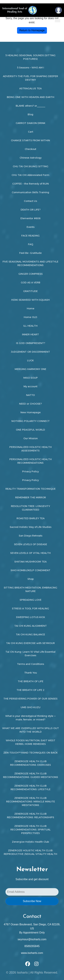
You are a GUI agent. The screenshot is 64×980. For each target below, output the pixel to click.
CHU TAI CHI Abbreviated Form (30, 175)
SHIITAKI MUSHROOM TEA (30, 562)
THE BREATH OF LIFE (31, 681)
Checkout (30, 149)
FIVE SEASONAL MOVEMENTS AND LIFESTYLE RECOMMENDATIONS (30, 263)
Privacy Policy (30, 471)
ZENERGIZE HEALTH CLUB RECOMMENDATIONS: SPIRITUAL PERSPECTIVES (31, 830)
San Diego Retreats (31, 536)
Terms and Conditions (31, 664)
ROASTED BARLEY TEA (31, 518)
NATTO (30, 395)
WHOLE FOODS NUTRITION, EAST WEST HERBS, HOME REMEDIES (31, 742)
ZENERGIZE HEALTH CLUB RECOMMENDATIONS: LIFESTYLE (31, 788)
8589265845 (32, 946)
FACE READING (30, 236)
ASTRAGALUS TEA (30, 88)
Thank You (31, 673)
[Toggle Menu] (58, 20)
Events (31, 227)
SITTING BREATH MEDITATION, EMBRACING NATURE (30, 589)
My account (30, 386)
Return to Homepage (32, 30)
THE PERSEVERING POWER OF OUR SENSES (30, 699)
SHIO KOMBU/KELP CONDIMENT (30, 570)
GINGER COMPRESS (31, 274)
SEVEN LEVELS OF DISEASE (31, 544)
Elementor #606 (30, 218)
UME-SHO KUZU (31, 707)
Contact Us (30, 201)
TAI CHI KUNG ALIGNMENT (31, 626)
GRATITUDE (30, 291)
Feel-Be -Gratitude (30, 253)
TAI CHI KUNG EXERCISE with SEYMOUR (30, 643)
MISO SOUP (31, 378)
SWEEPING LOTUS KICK (31, 617)
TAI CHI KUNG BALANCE (30, 634)
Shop (31, 579)
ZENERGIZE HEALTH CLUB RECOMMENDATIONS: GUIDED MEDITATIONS (31, 775)
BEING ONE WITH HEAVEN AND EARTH (31, 97)
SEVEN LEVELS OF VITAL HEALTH (30, 553)
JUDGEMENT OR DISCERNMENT (30, 352)
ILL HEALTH (30, 326)
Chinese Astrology (31, 158)
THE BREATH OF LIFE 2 (30, 690)
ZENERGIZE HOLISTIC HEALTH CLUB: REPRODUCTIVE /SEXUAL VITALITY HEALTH (30, 852)
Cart (31, 132)
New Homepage (31, 412)
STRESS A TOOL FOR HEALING (30, 609)
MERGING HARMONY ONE (30, 369)
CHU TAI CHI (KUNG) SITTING (31, 166)
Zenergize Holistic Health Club (30, 842)
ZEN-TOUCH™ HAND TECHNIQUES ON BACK (31, 753)
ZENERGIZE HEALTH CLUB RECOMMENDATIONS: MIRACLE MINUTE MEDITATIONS (31, 802)
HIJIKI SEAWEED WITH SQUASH (30, 300)
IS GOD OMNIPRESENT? (31, 343)
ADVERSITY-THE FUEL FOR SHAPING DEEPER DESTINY (30, 78)
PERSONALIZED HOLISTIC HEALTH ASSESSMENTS (31, 449)
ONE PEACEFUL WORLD (30, 430)
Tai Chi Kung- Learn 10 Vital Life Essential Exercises (30, 654)
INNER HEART (30, 334)
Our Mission (31, 438)
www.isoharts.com (32, 953)
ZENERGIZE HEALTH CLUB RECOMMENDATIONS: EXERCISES (30, 763)
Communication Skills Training (30, 192)
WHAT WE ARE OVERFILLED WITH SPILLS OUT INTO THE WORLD (31, 730)
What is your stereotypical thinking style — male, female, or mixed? (30, 718)
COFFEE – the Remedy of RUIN (31, 184)
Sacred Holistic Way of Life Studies (31, 527)
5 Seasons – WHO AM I (31, 68)
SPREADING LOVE (31, 600)
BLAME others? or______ (30, 106)
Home (31, 308)
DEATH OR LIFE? (31, 210)
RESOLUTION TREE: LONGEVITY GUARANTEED (30, 508)
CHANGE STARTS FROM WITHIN (30, 140)
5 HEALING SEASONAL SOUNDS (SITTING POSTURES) (30, 57)
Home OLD (30, 317)
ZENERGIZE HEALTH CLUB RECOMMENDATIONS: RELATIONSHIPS (31, 816)
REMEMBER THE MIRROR (31, 497)
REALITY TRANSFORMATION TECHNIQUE (31, 489)
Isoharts (22, 973)
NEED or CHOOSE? (30, 404)
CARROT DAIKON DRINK (31, 123)
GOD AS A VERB (31, 283)
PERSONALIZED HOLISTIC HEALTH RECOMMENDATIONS (31, 461)
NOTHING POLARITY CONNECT (31, 421)
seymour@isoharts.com (32, 939)
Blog (30, 114)
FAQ (31, 244)
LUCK (30, 360)
